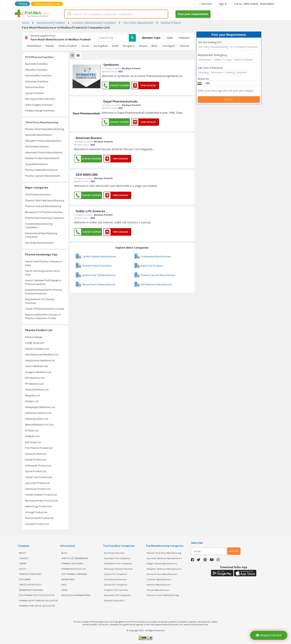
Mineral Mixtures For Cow (39, 425)
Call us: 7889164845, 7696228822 (254, 4)
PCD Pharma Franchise (38, 194)
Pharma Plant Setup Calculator (37, 606)
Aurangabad (101, 46)
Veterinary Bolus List (37, 419)
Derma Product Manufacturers (162, 574)
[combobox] (116, 14)
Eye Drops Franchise (114, 553)
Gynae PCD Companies (116, 574)
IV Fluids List (32, 430)
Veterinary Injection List (38, 413)
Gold (170, 38)
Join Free (206, 4)
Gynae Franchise (35, 93)
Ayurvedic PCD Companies (117, 595)
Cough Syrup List (34, 343)
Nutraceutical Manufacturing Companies (41, 235)
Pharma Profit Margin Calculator (38, 601)
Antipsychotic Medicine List (40, 360)
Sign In (223, 4)
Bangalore (129, 46)
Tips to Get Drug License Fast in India (42, 273)
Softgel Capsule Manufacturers (162, 563)
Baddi (115, 46)
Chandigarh (169, 46)
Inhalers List (32, 401)
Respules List (32, 395)
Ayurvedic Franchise (36, 64)
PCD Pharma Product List (39, 448)
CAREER (23, 563)
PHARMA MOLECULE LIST (74, 569)
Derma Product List (36, 454)
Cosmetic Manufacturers (159, 579)
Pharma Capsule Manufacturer (42, 176)
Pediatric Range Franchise (40, 110)
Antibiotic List (32, 436)
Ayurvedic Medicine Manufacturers (164, 558)
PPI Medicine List (34, 384)
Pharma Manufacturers (158, 590)
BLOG (64, 553)
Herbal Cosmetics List (37, 349)
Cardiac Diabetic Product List (41, 495)
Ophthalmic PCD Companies (118, 563)
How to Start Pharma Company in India (44, 263)
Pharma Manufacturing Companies (45, 218)
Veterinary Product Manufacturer (44, 152)
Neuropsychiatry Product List (41, 501)
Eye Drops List (33, 442)
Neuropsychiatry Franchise (40, 99)
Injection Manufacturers (159, 585)
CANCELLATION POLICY (30, 585)
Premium (184, 38)
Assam (85, 46)
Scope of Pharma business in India (45, 309)
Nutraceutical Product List (39, 518)
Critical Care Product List (39, 477)
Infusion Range (34, 337)
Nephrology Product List (38, 506)
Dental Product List (36, 460)
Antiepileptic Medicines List (40, 407)
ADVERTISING (68, 579)
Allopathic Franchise (36, 70)
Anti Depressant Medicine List (42, 354)
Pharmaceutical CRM (47, 4)
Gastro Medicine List (36, 366)
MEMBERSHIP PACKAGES (31, 590)
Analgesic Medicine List (38, 372)
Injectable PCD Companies (117, 558)
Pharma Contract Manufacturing (43, 206)
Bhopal (143, 46)
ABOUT (22, 553)
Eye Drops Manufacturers (40, 243)
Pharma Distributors (114, 601)
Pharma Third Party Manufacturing (44, 129)
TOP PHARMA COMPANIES (74, 574)
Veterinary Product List (38, 489)
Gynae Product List (36, 471)
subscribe (234, 551)
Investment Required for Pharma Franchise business (44, 292)
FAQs (64, 585)
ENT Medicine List (35, 378)
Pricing (23, 4)
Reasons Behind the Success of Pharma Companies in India (43, 316)
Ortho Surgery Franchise (39, 105)
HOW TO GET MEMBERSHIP (75, 558)
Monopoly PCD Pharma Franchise (44, 212)
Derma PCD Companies (116, 585)
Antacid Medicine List (37, 389)
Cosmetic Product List (37, 524)
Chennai (184, 46)
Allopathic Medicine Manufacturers (164, 569)
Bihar (155, 46)
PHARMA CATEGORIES (72, 563)
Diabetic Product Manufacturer (42, 158)
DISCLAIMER (25, 579)
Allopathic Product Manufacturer (43, 141)
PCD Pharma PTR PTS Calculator (37, 595)
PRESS (64, 590)
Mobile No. (204, 79)
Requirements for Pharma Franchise (40, 301)
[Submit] (69, 14)
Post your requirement (193, 14)
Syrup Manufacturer (36, 164)
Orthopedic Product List (38, 465)
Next (229, 99)
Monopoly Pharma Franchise (118, 569)
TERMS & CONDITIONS (30, 574)
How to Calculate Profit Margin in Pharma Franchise (43, 282)
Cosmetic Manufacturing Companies (39, 226)
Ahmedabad (34, 46)
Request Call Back (269, 635)
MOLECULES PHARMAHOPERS (76, 595)
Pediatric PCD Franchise (116, 590)
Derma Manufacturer (37, 146)
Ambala (50, 46)
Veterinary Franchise (37, 81)
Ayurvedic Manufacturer (39, 135)
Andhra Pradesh (68, 46)
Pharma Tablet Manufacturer (41, 170)
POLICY (23, 569)
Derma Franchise (35, 87)
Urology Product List (36, 512)
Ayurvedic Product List (37, 483)
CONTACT (24, 558)
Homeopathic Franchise (38, 75)
